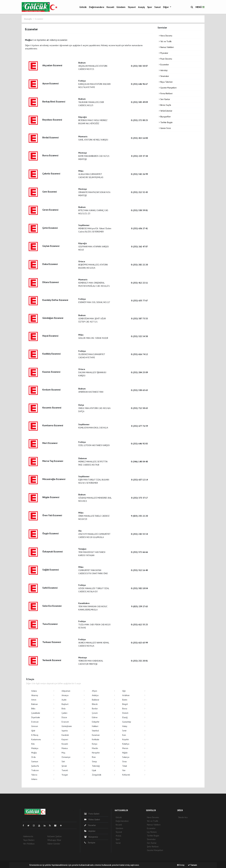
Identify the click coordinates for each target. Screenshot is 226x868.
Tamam (192, 865)
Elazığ (125, 717)
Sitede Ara (183, 817)
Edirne (95, 717)
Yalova (34, 775)
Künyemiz (91, 837)
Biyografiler (165, 117)
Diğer (166, 7)
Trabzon (35, 770)
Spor (150, 7)
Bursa (125, 709)
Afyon (94, 691)
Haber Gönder (54, 844)
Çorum (95, 713)
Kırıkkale (96, 739)
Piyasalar (164, 53)
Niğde (125, 753)
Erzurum (65, 722)
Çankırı (64, 713)
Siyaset (132, 7)
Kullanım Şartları (55, 836)
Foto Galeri (92, 814)
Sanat (157, 7)
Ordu (33, 757)
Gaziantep (127, 722)
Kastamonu (36, 739)
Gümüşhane (67, 726)
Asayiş (141, 7)
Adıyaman (66, 691)
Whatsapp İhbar (54, 840)
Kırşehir (125, 739)
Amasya (65, 695)
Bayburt (65, 704)
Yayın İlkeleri (29, 840)
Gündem (121, 7)
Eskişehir (96, 722)
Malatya (35, 748)
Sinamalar (164, 76)
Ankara (34, 779)
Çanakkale (36, 713)
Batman (35, 704)
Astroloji (163, 70)
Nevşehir (96, 753)
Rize (94, 757)
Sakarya (126, 757)
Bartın (125, 700)
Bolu (64, 709)
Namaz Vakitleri (166, 47)
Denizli (125, 713)
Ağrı (124, 691)
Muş (63, 753)
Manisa (65, 748)
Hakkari (95, 726)
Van (124, 770)
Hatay (125, 726)
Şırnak (64, 766)
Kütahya (126, 744)
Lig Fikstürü (152, 832)
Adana (34, 691)
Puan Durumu (165, 59)
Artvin (34, 700)
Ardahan (126, 695)
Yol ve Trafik (165, 41)
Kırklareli (126, 775)
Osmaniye (66, 757)
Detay (181, 865)
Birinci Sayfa (165, 105)
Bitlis (33, 709)
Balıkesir (96, 700)
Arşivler (90, 831)
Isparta (65, 731)
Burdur (95, 709)
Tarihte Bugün (166, 122)
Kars (124, 735)
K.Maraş (35, 735)
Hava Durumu (166, 36)
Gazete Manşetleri (168, 88)
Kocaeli (110, 7)
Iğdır (33, 731)
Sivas (125, 761)
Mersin (125, 748)
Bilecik (95, 704)
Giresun (35, 726)
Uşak (94, 770)
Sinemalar (151, 839)
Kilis (33, 744)
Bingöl (125, 704)
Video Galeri (92, 819)
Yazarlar (90, 825)
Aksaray (35, 695)
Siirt (63, 761)
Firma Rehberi (166, 93)
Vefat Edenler (166, 111)
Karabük (65, 735)
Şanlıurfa (35, 766)
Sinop (94, 761)
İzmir (124, 731)
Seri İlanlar (164, 99)
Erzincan (35, 722)
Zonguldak (97, 775)
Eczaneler (39, 19)
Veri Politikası (29, 844)
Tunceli (65, 770)
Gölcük (83, 7)
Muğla (34, 753)
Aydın (64, 700)
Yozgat (65, 775)
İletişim (90, 843)
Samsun (35, 761)
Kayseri (65, 739)
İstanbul (95, 731)
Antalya (95, 695)
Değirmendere (97, 7)
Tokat (125, 766)
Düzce (64, 717)
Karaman (96, 735)
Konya (95, 744)
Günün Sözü (165, 128)
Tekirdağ (96, 766)
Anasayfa (28, 19)
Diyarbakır (36, 717)
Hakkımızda (28, 836)
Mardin (95, 748)
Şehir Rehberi (153, 847)
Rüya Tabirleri (166, 82)
